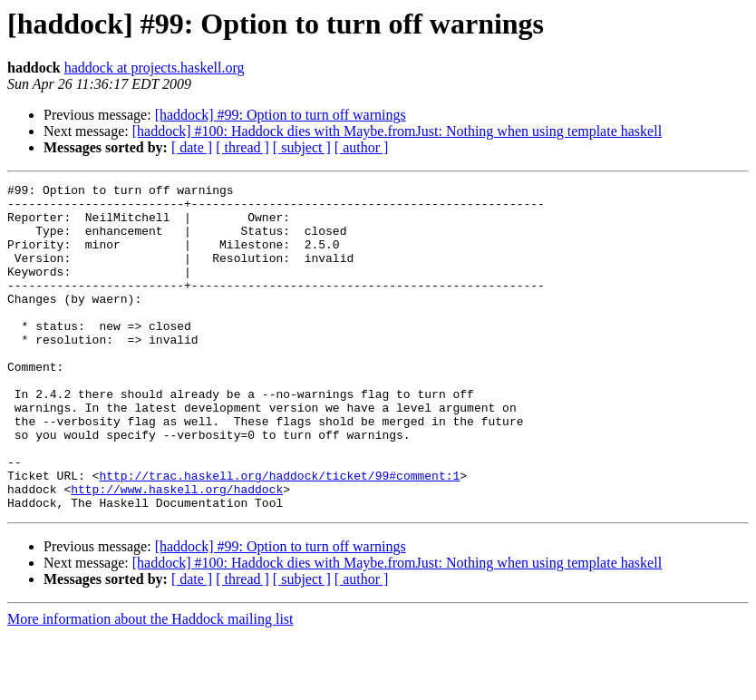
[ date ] (192, 147)
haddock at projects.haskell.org (155, 68)
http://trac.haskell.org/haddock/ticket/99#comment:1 (279, 535)
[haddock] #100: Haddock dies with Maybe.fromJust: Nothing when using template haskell (397, 131)
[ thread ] (242, 147)
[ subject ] (302, 147)
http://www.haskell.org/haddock (177, 551)
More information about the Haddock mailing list (150, 684)
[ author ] (362, 147)
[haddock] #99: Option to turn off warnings (281, 115)
